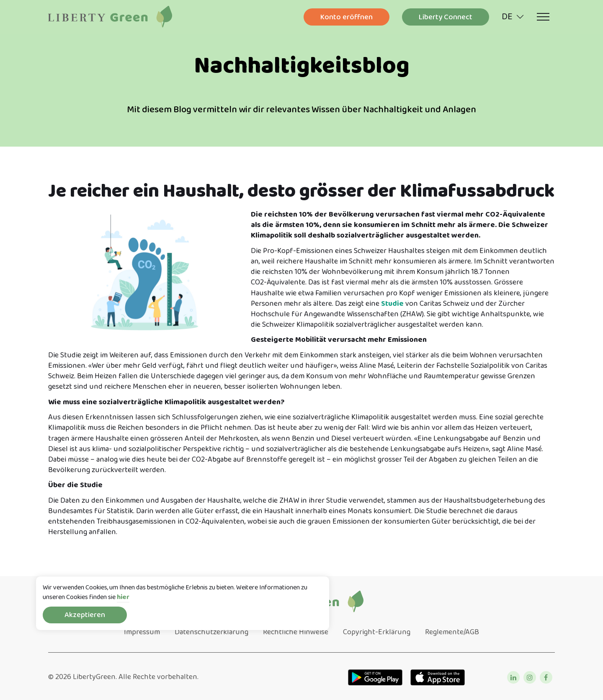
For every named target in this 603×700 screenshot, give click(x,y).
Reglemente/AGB (452, 632)
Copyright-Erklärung (377, 632)
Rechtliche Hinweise (296, 632)
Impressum (142, 632)
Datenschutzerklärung (211, 632)
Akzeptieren (85, 615)
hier (123, 598)
